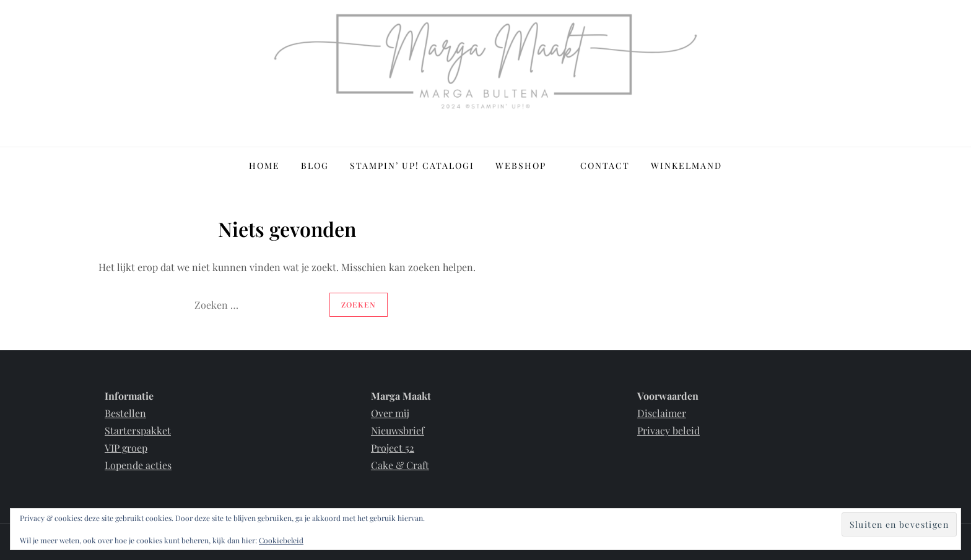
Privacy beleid (668, 430)
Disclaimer (662, 413)
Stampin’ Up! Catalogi (412, 166)
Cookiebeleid (281, 540)
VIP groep (126, 448)
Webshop (527, 166)
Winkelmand (686, 166)
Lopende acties (138, 465)
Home (264, 166)
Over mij (390, 413)
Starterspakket (138, 430)
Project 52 (393, 448)
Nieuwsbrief (398, 430)
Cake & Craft (400, 465)
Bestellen (125, 413)
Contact (605, 166)
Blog (315, 166)
